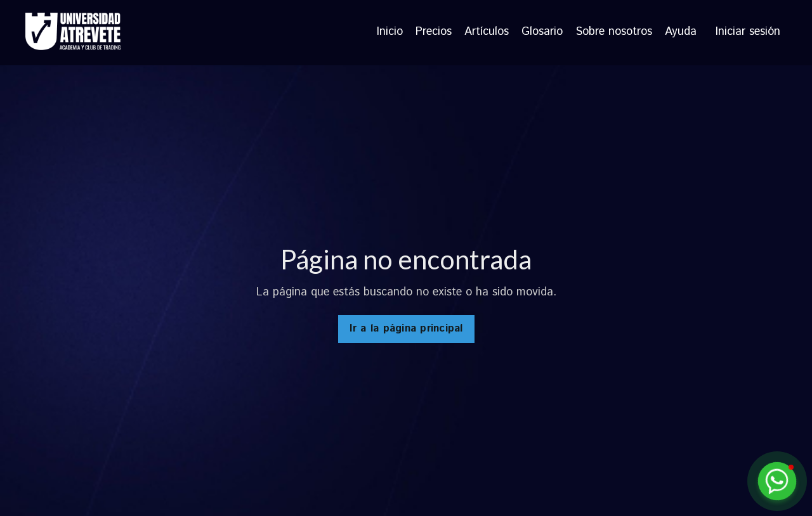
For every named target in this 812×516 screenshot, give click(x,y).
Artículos (487, 32)
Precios (434, 32)
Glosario (542, 32)
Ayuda (681, 32)
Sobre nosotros (614, 32)
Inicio (390, 32)
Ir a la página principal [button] (406, 329)
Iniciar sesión (748, 32)
